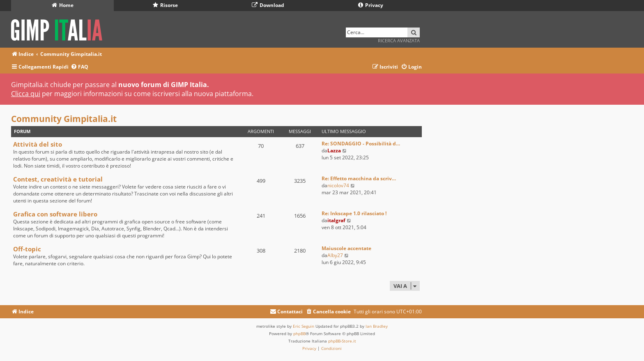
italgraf (336, 220)
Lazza (334, 151)
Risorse (165, 5)
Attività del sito (38, 144)
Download (268, 5)
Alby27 (335, 255)
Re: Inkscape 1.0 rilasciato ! (354, 213)
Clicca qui (26, 94)
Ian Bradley (377, 326)
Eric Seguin (304, 326)
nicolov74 (338, 185)
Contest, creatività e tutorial (58, 179)
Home (63, 5)
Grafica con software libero (55, 214)
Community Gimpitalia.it (64, 119)
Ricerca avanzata (399, 40)
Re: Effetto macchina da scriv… (359, 178)
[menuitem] (79, 67)
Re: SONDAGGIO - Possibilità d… (361, 144)
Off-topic (27, 249)
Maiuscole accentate (346, 248)
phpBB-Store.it (342, 341)
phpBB (299, 333)
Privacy (371, 5)
